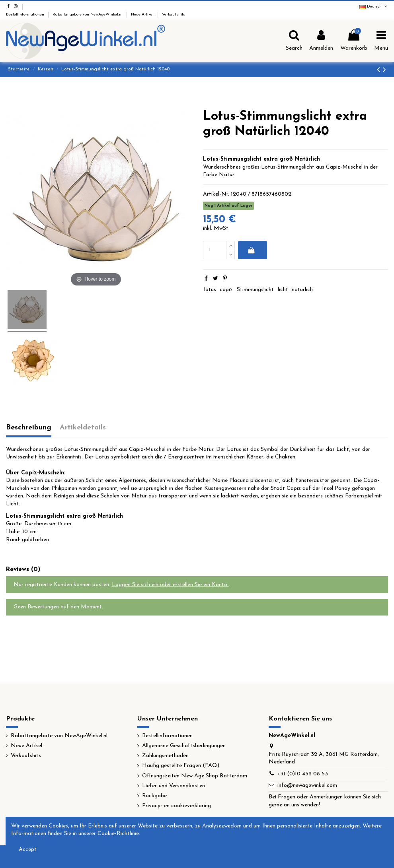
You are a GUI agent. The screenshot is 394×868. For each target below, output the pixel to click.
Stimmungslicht (255, 290)
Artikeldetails (83, 428)
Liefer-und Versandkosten (174, 786)
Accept (28, 850)
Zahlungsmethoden (165, 756)
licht (283, 290)
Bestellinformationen (26, 15)
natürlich (302, 290)
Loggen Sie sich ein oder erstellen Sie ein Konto (170, 585)
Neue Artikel (143, 15)
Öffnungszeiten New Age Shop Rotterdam (195, 776)
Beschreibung (29, 428)
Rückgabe (154, 796)
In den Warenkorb (251, 250)
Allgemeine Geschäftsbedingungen (184, 746)
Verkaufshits (174, 15)
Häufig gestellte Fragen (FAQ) (181, 766)
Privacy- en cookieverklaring (177, 806)
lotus (210, 290)
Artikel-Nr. (216, 194)
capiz (226, 290)
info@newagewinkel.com (307, 785)
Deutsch (374, 7)
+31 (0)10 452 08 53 (303, 774)
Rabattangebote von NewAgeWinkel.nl (88, 15)
